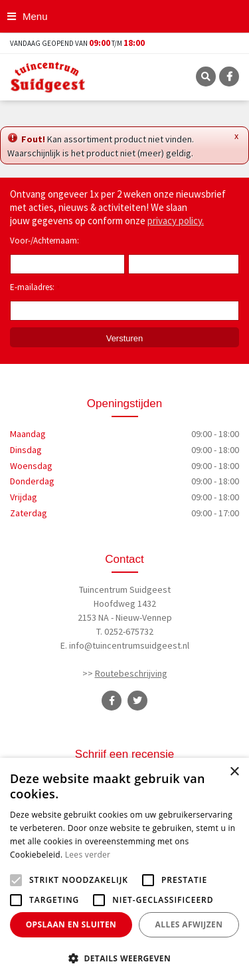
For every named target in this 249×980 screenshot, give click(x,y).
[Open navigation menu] (29, 16)
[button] (124, 958)
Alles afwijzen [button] (189, 924)
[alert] (124, 869)
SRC (206, 77)
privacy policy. (176, 221)
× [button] (234, 772)
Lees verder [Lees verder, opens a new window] (88, 855)
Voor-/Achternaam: (44, 241)
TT (137, 701)
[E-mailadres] (124, 311)
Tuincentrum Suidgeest (125, 589)
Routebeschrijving (131, 673)
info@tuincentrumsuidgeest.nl (129, 645)
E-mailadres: (35, 288)
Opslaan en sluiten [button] (71, 924)
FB (229, 77)
